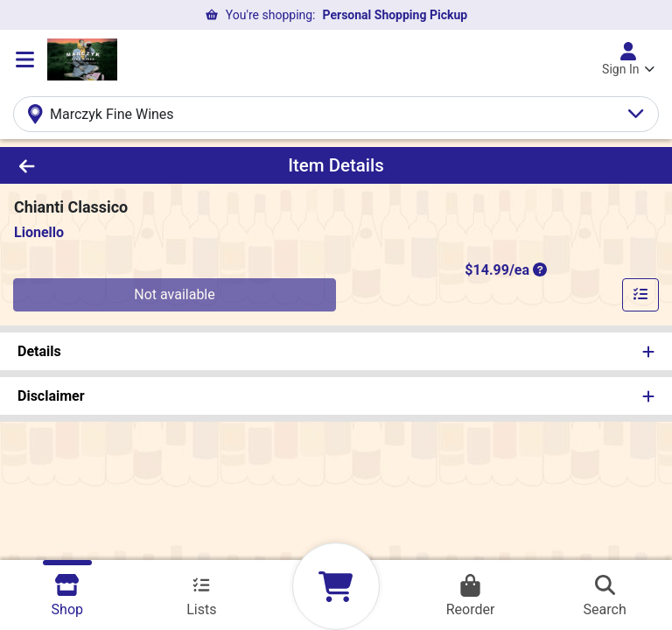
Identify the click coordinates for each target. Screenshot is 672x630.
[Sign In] (628, 59)
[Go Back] (94, 165)
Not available (175, 294)
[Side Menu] (25, 59)
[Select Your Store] (336, 114)
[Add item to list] (640, 295)
